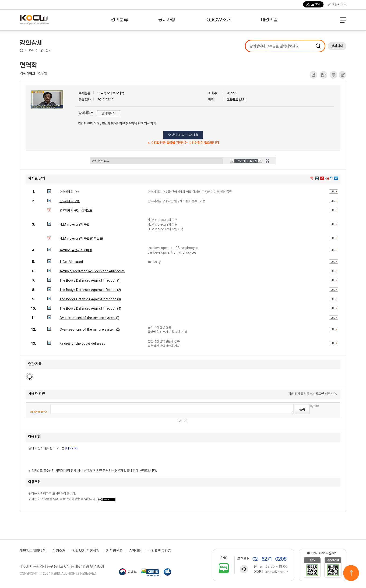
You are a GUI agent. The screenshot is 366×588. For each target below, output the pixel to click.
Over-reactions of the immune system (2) (90, 329)
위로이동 (351, 573)
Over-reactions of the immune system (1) (89, 318)
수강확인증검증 (160, 551)
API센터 (135, 551)
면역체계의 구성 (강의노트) (76, 210)
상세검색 (337, 46)
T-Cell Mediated (71, 262)
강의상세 (45, 50)
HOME (30, 50)
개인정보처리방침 (33, 551)
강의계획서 (108, 113)
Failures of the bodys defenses (82, 344)
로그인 (313, 4)
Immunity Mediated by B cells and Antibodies (92, 271)
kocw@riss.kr (277, 572)
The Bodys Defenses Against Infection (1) (90, 280)
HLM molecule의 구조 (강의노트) (81, 238)
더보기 (183, 421)
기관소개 (59, 551)
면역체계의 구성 (70, 201)
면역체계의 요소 (70, 192)
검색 (318, 46)
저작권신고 (114, 551)
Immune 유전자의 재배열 (76, 250)
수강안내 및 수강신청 (183, 135)
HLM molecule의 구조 (74, 224)
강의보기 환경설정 (86, 551)
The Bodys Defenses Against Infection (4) (90, 308)
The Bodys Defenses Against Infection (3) (90, 299)
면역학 (28, 65)
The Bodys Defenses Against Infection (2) (90, 290)
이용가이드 (337, 4)
